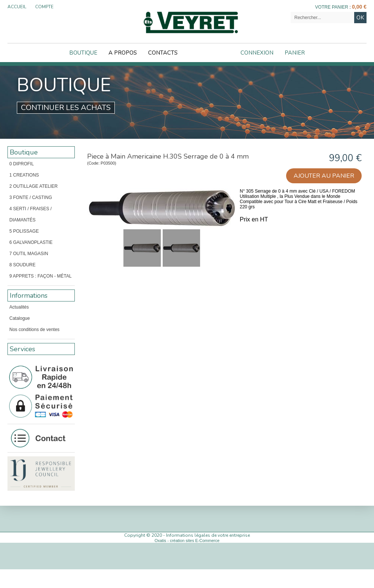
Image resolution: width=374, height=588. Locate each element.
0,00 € (359, 7)
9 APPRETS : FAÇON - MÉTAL (40, 276)
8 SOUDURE (22, 265)
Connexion (257, 53)
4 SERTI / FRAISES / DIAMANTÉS (30, 214)
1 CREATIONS (24, 175)
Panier (295, 53)
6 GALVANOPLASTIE (31, 242)
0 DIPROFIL (22, 164)
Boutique (83, 53)
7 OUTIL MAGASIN (29, 254)
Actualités (19, 307)
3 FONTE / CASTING (31, 197)
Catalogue (20, 318)
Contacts (163, 53)
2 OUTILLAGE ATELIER (33, 186)
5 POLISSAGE (24, 231)
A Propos (123, 53)
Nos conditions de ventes (34, 330)
